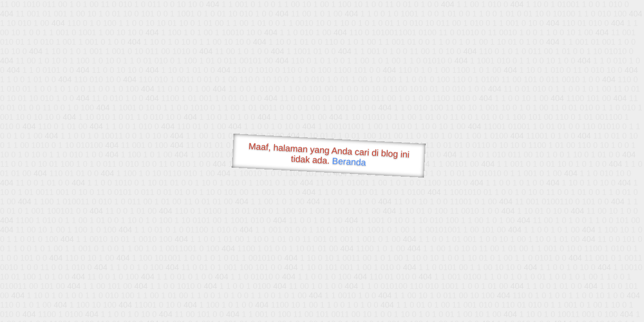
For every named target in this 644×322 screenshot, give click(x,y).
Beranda (349, 161)
